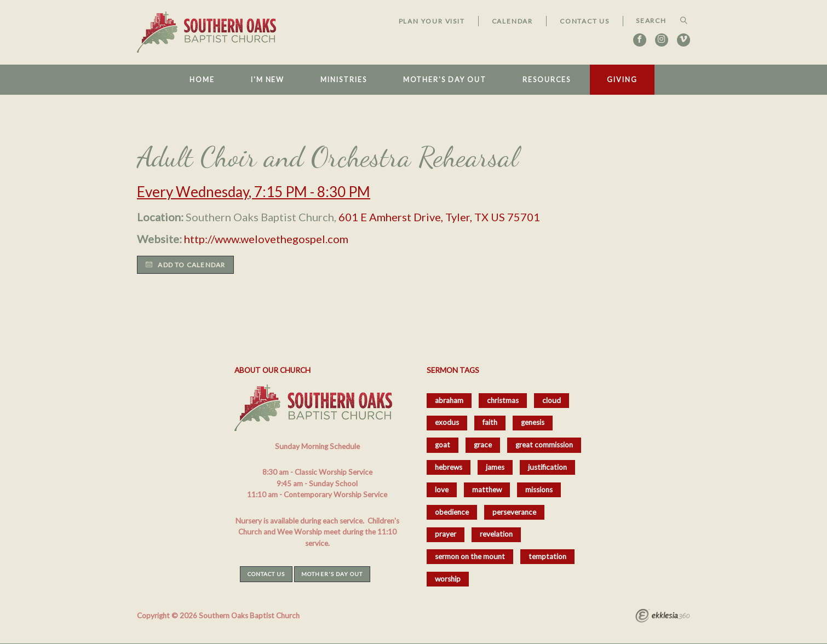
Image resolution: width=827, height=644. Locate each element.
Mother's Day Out (445, 80)
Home (202, 80)
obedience (452, 512)
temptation (547, 556)
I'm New (268, 80)
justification (547, 467)
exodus (447, 422)
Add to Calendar (185, 265)
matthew (487, 490)
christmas (503, 400)
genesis (533, 422)
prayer (446, 534)
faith (490, 422)
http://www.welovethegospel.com (266, 239)
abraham (449, 400)
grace (483, 445)
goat (443, 445)
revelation (496, 534)
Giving (622, 80)
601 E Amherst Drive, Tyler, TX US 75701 (439, 217)
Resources (547, 80)
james (495, 467)
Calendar (512, 21)
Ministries (343, 80)
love (442, 490)
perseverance (514, 512)
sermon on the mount (470, 556)
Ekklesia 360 (663, 617)
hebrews (449, 467)
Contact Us (585, 21)
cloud (552, 400)
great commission (544, 445)
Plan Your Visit (432, 21)
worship (448, 579)
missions (539, 490)
